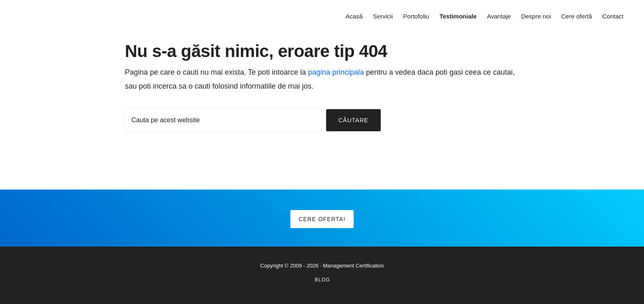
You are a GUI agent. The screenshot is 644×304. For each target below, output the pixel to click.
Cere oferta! (322, 219)
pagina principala (336, 72)
